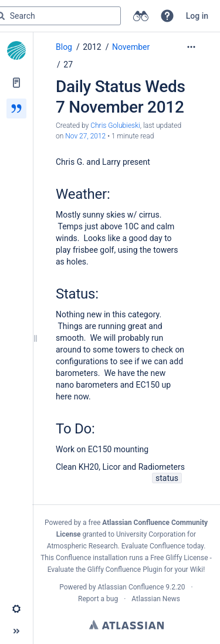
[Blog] (16, 109)
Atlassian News (156, 599)
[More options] (191, 47)
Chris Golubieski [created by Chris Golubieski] (115, 126)
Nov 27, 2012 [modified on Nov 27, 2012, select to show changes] (85, 136)
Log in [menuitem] (197, 16)
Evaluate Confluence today (163, 546)
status (167, 478)
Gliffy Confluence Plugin (125, 570)
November (131, 47)
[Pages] (16, 83)
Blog (64, 47)
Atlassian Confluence (131, 587)
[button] (167, 16)
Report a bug (98, 599)
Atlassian (126, 625)
